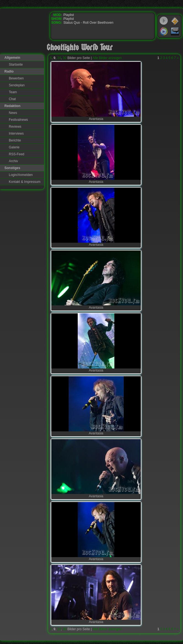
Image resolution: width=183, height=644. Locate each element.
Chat (12, 99)
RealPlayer (175, 31)
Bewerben (16, 78)
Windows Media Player (164, 31)
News (13, 113)
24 (59, 58)
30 (65, 58)
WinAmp (175, 21)
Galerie (14, 147)
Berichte (15, 140)
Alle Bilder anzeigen (107, 58)
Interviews (16, 133)
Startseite (16, 65)
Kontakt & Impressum (25, 182)
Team (13, 92)
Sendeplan (17, 85)
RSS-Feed (17, 154)
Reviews (15, 127)
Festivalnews (18, 120)
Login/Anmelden (21, 175)
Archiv (13, 161)
